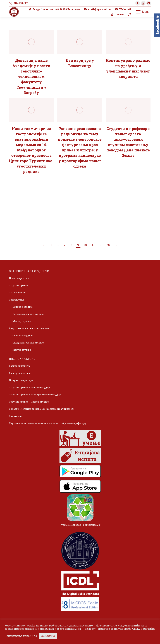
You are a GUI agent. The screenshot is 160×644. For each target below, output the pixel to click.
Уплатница (16, 416)
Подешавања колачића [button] (21, 636)
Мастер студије (22, 321)
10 (85, 245)
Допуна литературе (21, 380)
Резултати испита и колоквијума (29, 328)
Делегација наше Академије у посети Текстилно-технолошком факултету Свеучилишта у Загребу (31, 76)
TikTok (118, 15)
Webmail (123, 9)
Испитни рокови (19, 278)
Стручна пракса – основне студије (30, 387)
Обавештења (17, 300)
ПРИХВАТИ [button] (48, 636)
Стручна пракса (18, 285)
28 (108, 245)
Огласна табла (18, 292)
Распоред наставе (20, 373)
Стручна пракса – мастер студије (29, 402)
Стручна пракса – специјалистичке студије (35, 394)
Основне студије (23, 307)
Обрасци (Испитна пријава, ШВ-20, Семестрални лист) (41, 409)
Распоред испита (19, 366)
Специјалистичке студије (28, 314)
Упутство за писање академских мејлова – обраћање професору (48, 423)
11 (93, 245)
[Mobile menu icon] (143, 12)
